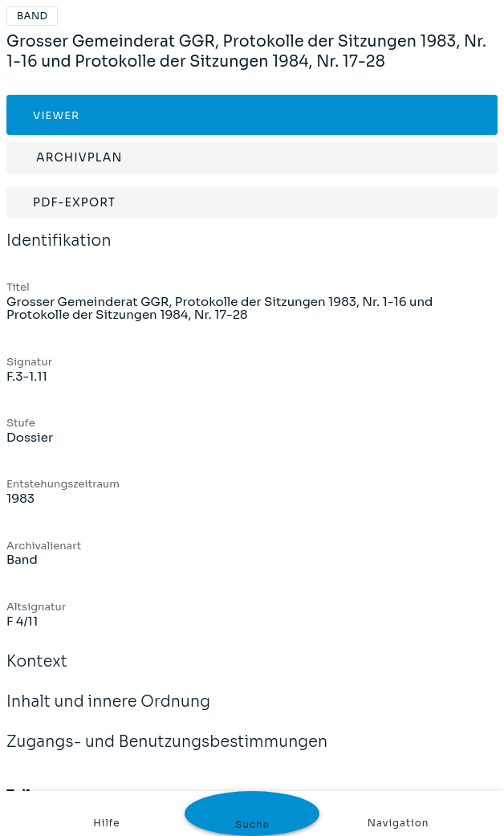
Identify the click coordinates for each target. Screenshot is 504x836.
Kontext (37, 672)
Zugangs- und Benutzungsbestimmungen (167, 752)
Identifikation (59, 251)
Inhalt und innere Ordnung (108, 712)
